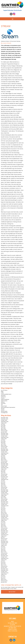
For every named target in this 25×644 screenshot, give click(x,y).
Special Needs (4, 411)
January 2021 (4, 489)
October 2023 (4, 452)
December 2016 (4, 541)
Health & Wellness (5, 399)
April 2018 (3, 525)
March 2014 (4, 579)
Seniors (3, 410)
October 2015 (4, 557)
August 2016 (4, 545)
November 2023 (5, 450)
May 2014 (3, 578)
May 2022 (3, 472)
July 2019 (3, 507)
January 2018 (4, 529)
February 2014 (4, 581)
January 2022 (4, 475)
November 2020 (5, 491)
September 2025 (5, 422)
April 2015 (3, 564)
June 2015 (3, 562)
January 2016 (4, 554)
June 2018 (3, 523)
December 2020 (4, 490)
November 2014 (5, 570)
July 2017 (3, 537)
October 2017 (4, 533)
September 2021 (5, 479)
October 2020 (4, 493)
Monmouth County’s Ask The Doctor (13, 626)
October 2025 (4, 420)
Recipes (3, 409)
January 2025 (4, 432)
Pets (2, 405)
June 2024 (3, 441)
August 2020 (4, 495)
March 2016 (4, 552)
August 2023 (4, 454)
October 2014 (4, 572)
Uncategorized (4, 413)
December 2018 (4, 515)
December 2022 (4, 464)
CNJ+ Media (12, 625)
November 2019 (5, 503)
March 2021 (4, 486)
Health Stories (4, 401)
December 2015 (4, 556)
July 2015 (3, 561)
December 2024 (4, 433)
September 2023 (5, 453)
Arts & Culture (4, 390)
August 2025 (4, 423)
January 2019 (4, 514)
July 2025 (3, 424)
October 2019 (4, 504)
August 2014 (4, 574)
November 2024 (5, 435)
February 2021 (4, 487)
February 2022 (4, 474)
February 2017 (4, 539)
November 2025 (5, 419)
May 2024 (3, 443)
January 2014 (4, 582)
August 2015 (4, 560)
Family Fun (3, 397)
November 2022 (5, 465)
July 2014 (3, 575)
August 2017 (4, 536)
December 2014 (4, 569)
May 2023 (3, 457)
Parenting (3, 403)
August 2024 (4, 439)
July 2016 (3, 547)
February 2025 (4, 431)
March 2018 (4, 527)
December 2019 (4, 502)
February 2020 (4, 499)
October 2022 (4, 466)
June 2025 (3, 425)
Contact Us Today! (12, 629)
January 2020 (4, 500)
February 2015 (4, 566)
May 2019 (3, 510)
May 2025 (3, 427)
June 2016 (3, 548)
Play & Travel (4, 406)
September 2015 (5, 558)
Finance (3, 398)
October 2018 (4, 518)
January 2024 (4, 448)
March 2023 (4, 460)
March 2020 (4, 498)
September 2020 (5, 494)
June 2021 (3, 482)
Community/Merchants (6, 394)
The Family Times (13, 628)
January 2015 (4, 568)
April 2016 (3, 550)
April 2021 (3, 485)
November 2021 (5, 477)
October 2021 (4, 478)
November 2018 (5, 516)
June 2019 (3, 508)
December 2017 (4, 531)
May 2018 (3, 524)
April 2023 (3, 458)
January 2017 (4, 540)
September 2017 (5, 535)
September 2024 (5, 437)
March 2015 (4, 565)
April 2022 (3, 473)
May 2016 (3, 549)
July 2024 (3, 440)
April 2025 (3, 428)
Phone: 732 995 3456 (13, 631)
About (12, 622)
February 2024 (4, 447)
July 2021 (3, 481)
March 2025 (4, 429)
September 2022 (5, 468)
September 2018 (5, 519)
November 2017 (5, 532)
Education (3, 395)
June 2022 (3, 470)
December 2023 (4, 449)
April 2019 (3, 511)
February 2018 (4, 528)
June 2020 (3, 497)
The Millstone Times (13, 623)
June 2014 (3, 577)
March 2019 (4, 512)
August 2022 (4, 469)
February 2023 (4, 461)
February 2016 (4, 553)
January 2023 (4, 462)
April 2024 (3, 444)
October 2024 (4, 436)
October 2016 (4, 544)
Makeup (3, 402)
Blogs (2, 392)
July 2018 (3, 522)
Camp (2, 393)
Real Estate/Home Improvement (8, 407)
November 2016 (5, 543)
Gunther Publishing (17, 41)
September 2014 (5, 573)
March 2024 (4, 445)
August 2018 (4, 520)
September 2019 (5, 506)
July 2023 (3, 456)
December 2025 (4, 418)
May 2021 (3, 483)
